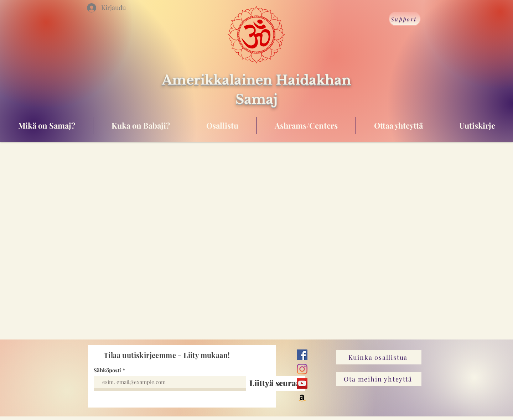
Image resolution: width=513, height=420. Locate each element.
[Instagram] (302, 369)
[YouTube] (302, 383)
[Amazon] (302, 398)
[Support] (405, 19)
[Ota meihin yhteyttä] (379, 379)
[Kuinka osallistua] (379, 357)
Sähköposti (107, 370)
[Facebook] (302, 355)
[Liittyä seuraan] (277, 383)
